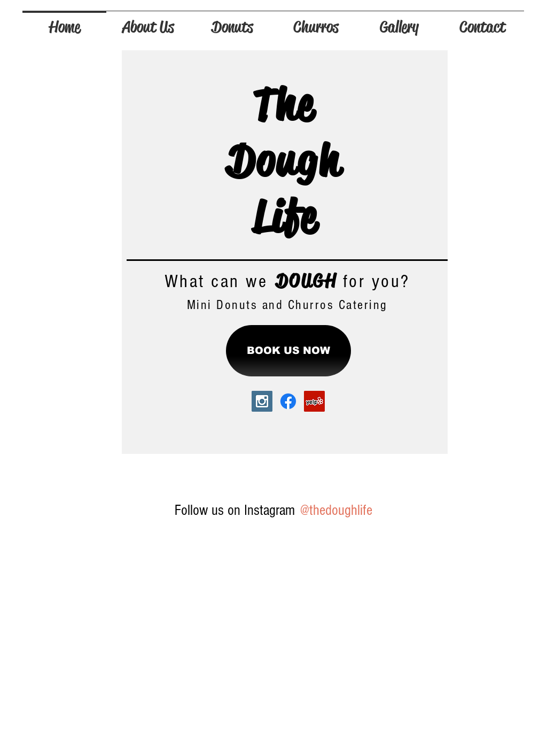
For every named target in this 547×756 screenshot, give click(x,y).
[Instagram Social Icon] (262, 401)
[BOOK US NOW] (288, 351)
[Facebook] (288, 401)
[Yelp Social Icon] (314, 401)
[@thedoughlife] (336, 510)
